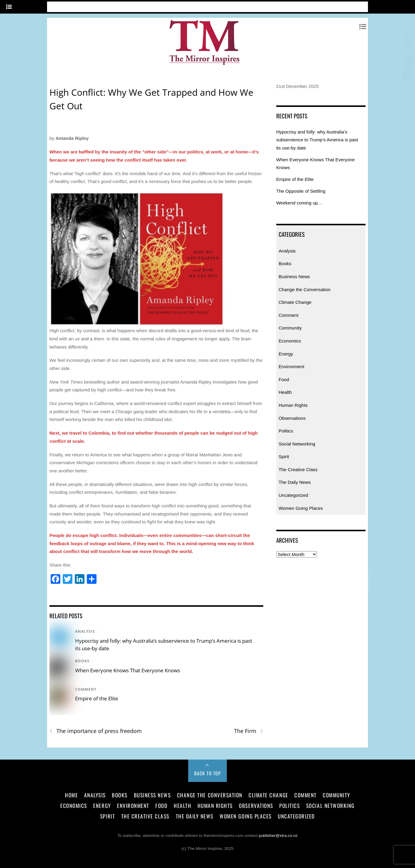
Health (285, 392)
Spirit (284, 457)
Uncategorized (293, 495)
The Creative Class (298, 469)
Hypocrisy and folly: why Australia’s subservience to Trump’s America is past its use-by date (317, 140)
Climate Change (295, 302)
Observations (292, 418)
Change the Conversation (305, 289)
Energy (286, 354)
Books (82, 661)
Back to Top (208, 773)
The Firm (249, 731)
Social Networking (297, 444)
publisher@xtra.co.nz (278, 836)
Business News (294, 276)
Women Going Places (301, 508)
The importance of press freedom (96, 731)
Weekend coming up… (299, 203)
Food (284, 379)
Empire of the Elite (97, 698)
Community (290, 328)
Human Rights (293, 405)
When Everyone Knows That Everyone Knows (128, 670)
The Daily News (295, 482)
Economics (290, 341)
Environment (291, 366)
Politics (286, 431)
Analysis (85, 631)
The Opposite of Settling (301, 191)
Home (71, 795)
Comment (86, 689)
